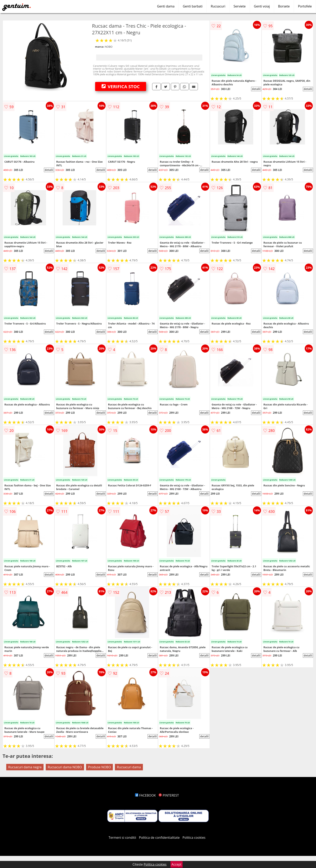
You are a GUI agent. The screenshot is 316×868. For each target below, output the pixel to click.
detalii (256, 89)
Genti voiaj (262, 6)
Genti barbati (193, 6)
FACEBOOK (145, 795)
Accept (177, 864)
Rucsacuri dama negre (25, 767)
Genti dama (166, 6)
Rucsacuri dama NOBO (65, 767)
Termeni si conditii (122, 838)
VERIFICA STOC (121, 86)
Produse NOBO (99, 767)
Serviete (240, 6)
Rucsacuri (218, 6)
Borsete (284, 6)
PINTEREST (169, 795)
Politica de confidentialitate (159, 838)
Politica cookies (194, 838)
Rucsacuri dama (129, 767)
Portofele (305, 6)
